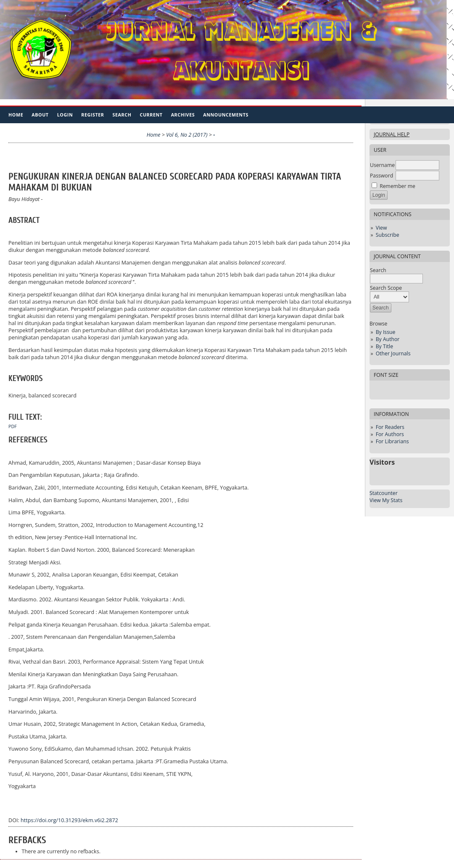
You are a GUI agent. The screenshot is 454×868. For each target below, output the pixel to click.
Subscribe (388, 235)
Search (122, 115)
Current (151, 115)
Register (92, 115)
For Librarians (392, 441)
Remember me (397, 186)
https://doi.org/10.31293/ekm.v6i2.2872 (69, 820)
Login (65, 115)
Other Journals (393, 353)
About (40, 115)
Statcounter (384, 493)
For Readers (390, 427)
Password (381, 176)
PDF (13, 426)
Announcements (226, 115)
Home (16, 115)
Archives (183, 115)
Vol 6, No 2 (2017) (187, 135)
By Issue (386, 332)
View (381, 228)
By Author (388, 339)
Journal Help (392, 134)
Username (382, 165)
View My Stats (386, 500)
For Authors (390, 434)
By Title (384, 346)
